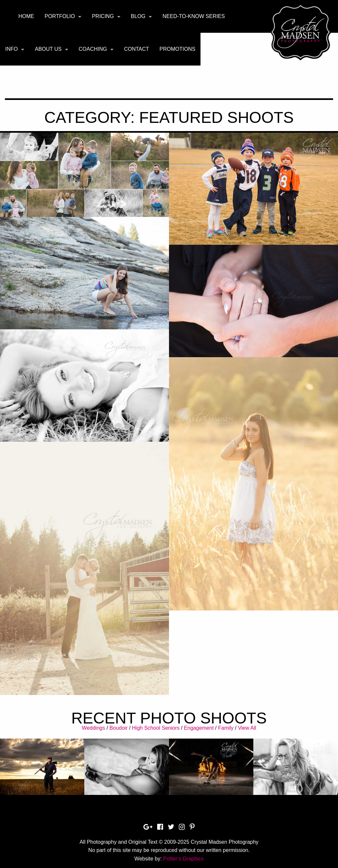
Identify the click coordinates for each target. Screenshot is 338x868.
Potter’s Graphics (183, 859)
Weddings (93, 728)
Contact (137, 49)
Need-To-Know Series (194, 16)
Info (11, 49)
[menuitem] (26, 16)
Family (226, 728)
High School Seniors (156, 728)
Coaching (93, 49)
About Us (48, 49)
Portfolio (60, 16)
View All (247, 728)
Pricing (103, 16)
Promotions (177, 49)
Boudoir (119, 728)
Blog (138, 16)
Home (26, 16)
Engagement (199, 728)
